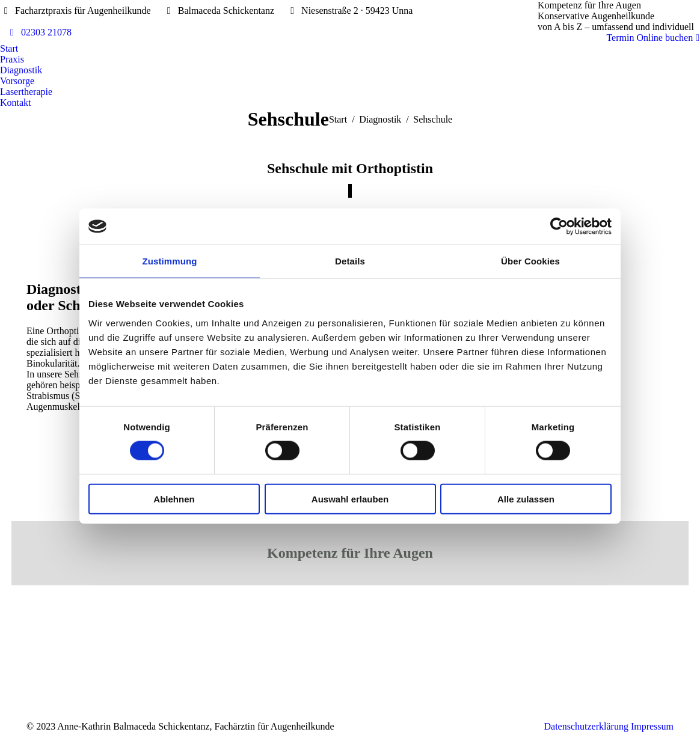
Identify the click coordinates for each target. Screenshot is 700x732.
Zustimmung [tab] (170, 261)
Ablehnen (174, 499)
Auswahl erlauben (350, 499)
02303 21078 (39, 32)
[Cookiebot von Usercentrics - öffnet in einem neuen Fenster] (559, 227)
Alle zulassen (526, 499)
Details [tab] (350, 261)
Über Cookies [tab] (530, 261)
